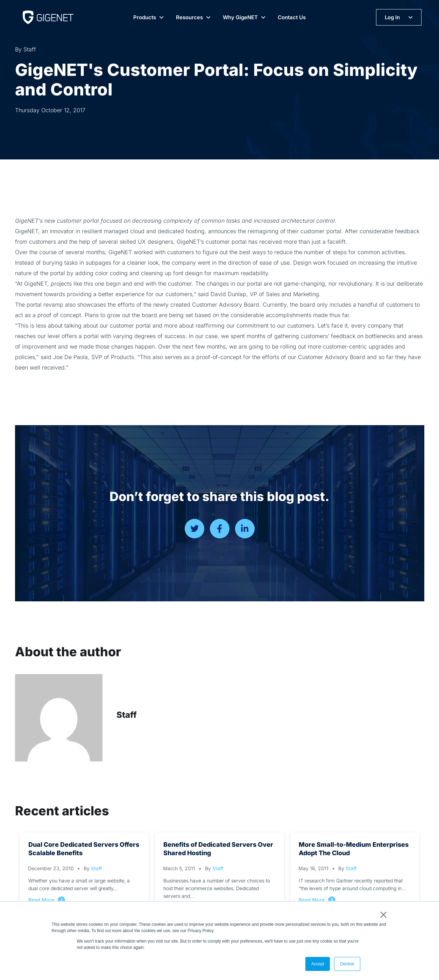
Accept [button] (318, 964)
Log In (392, 17)
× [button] (382, 915)
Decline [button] (347, 964)
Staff (127, 715)
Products (145, 17)
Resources (189, 17)
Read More (41, 900)
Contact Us (292, 17)
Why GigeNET (240, 17)
